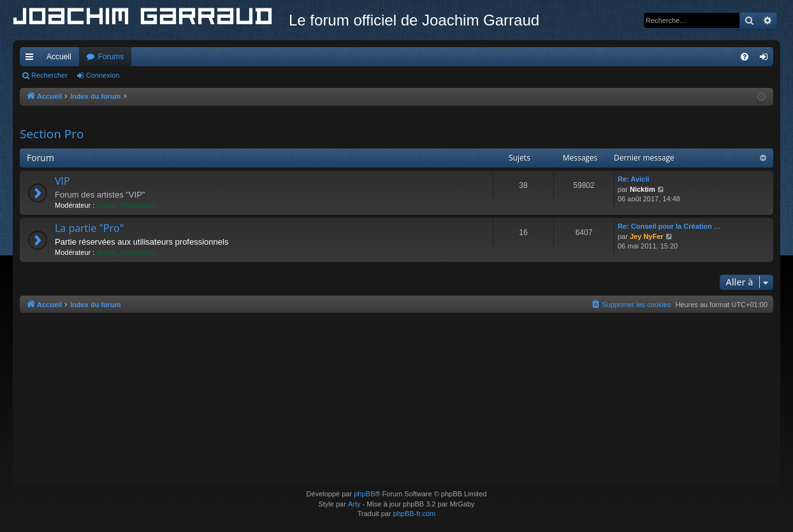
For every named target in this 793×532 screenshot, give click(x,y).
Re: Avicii (633, 179)
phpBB (364, 494)
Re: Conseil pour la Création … (669, 226)
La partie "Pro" (89, 228)
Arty (354, 504)
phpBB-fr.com (415, 514)
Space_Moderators (126, 205)
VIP (62, 181)
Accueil (59, 57)
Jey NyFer (647, 236)
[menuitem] (745, 57)
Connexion (103, 75)
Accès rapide (32, 59)
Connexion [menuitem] (767, 59)
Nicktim (643, 189)
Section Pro (52, 134)
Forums (111, 57)
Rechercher (49, 75)
